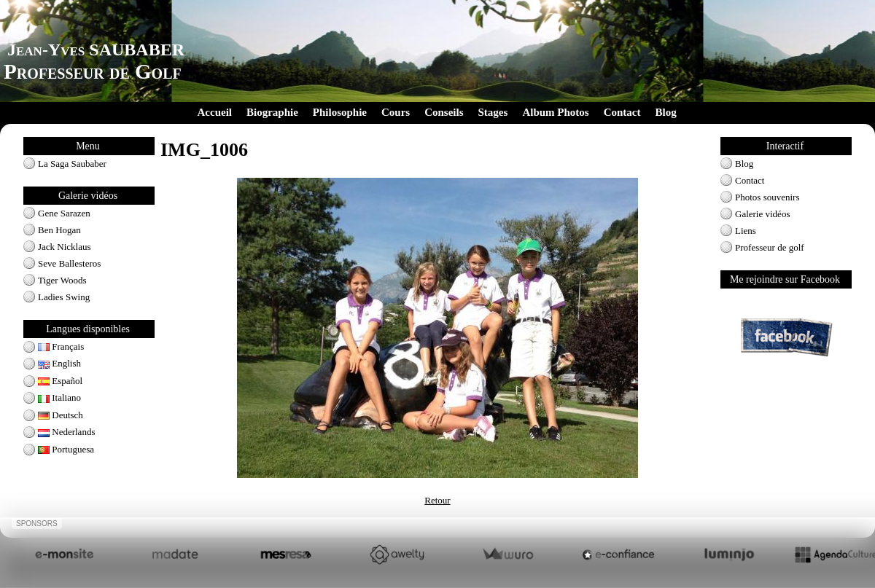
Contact (622, 112)
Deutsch (61, 415)
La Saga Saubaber (72, 164)
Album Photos (555, 112)
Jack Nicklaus (65, 247)
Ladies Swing (64, 297)
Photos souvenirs (767, 197)
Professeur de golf (770, 247)
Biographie (272, 112)
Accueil (215, 112)
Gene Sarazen (64, 213)
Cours (396, 112)
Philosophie (340, 112)
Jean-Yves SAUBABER (96, 50)
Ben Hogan (59, 230)
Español (60, 381)
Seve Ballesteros (69, 263)
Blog (665, 112)
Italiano (59, 397)
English (59, 363)
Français (61, 346)
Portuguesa (66, 449)
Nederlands (66, 432)
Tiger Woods (62, 280)
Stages (493, 112)
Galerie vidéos (762, 214)
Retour (437, 500)
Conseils (444, 112)
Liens (746, 231)
